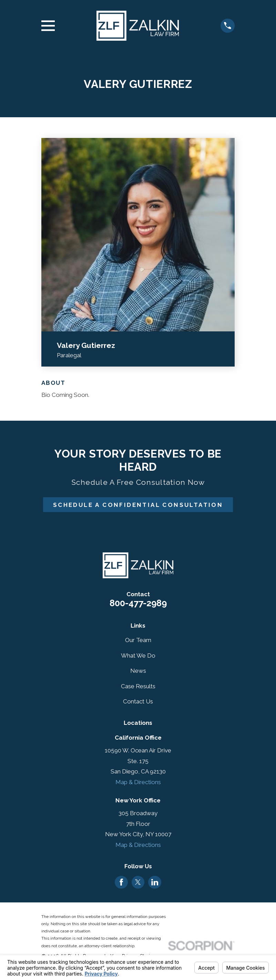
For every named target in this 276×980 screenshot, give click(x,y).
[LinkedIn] (155, 882)
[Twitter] (138, 882)
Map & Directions (138, 782)
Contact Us (138, 701)
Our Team (138, 640)
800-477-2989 (138, 603)
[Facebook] (121, 882)
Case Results (138, 686)
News (138, 671)
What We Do (138, 656)
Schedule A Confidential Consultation (138, 505)
